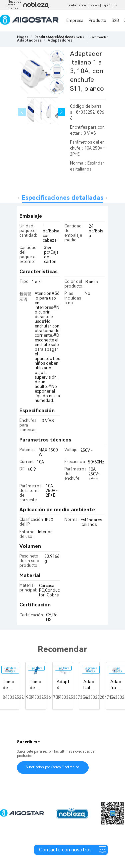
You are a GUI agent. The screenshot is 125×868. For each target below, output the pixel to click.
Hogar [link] (23, 37)
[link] (29, 40)
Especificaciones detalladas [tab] (62, 198)
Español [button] (109, 5)
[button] (61, 112)
